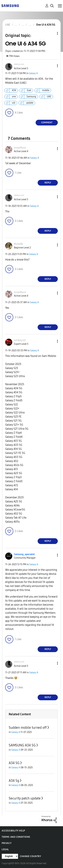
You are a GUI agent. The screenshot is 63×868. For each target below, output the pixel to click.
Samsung (31, 97)
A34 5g (14, 781)
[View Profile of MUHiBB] (18, 244)
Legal (5, 849)
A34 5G (14, 763)
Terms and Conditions (16, 837)
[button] (52, 66)
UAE (49, 97)
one (14, 97)
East (29, 90)
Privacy (7, 843)
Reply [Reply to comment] (48, 183)
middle (46, 90)
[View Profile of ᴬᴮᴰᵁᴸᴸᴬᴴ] (19, 65)
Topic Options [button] (52, 33)
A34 (14, 90)
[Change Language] (10, 856)
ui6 (14, 103)
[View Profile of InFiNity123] (20, 340)
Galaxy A (33, 73)
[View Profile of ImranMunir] (20, 148)
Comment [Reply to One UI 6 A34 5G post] (47, 123)
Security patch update (25, 798)
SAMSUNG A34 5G (22, 745)
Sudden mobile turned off (28, 728)
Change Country (30, 856)
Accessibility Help (13, 831)
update (30, 103)
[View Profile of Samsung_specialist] (24, 554)
